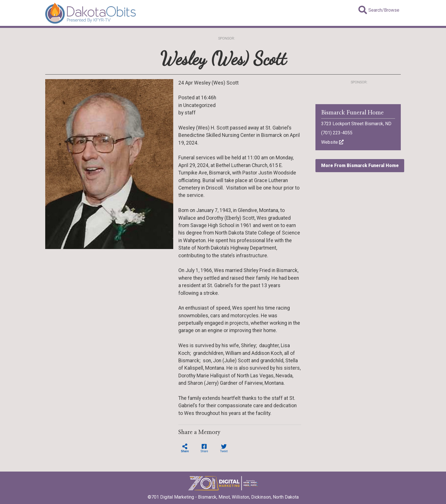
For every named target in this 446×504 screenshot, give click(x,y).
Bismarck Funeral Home (352, 113)
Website (332, 142)
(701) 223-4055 (337, 133)
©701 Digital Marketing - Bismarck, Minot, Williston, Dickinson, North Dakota (223, 495)
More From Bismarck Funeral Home (360, 165)
